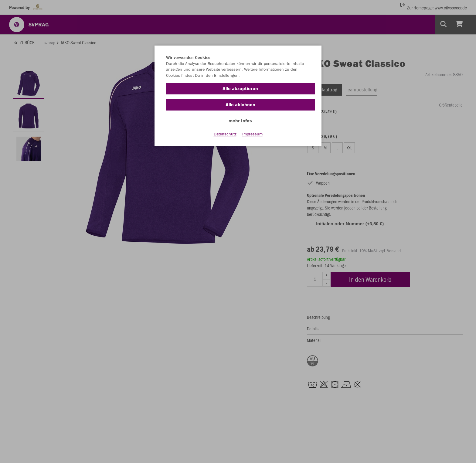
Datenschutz (225, 134)
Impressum (252, 134)
